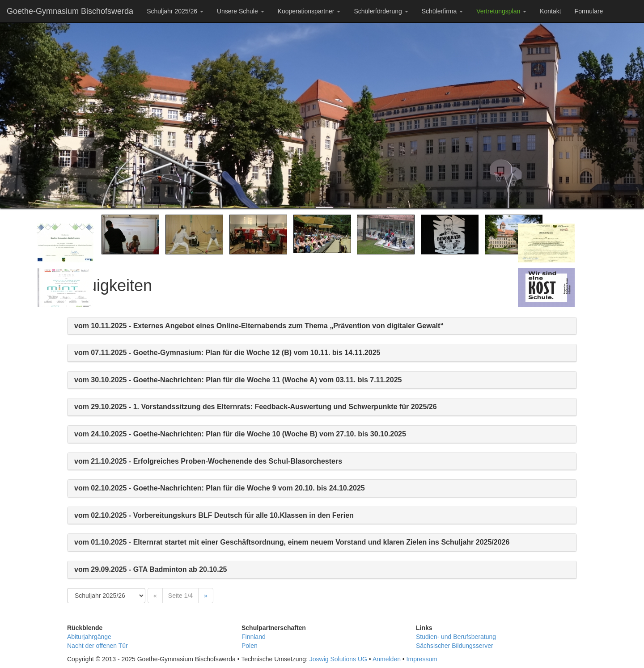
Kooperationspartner (309, 11)
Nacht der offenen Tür (97, 646)
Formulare (589, 11)
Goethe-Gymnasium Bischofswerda (70, 11)
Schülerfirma (442, 11)
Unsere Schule (241, 11)
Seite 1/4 (180, 596)
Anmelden (387, 659)
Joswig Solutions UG (338, 659)
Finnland (254, 637)
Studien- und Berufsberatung (456, 637)
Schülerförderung (381, 11)
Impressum (422, 659)
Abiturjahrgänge (89, 637)
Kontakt (550, 11)
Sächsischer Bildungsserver (455, 646)
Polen (250, 646)
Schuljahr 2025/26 (175, 11)
